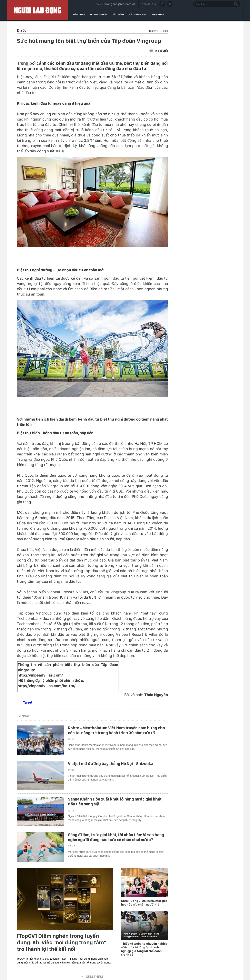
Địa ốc (22, 30)
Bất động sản (138, 14)
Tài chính (118, 14)
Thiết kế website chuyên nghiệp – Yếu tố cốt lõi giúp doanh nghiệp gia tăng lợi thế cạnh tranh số (144, 949)
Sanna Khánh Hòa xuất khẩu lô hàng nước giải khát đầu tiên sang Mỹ (115, 802)
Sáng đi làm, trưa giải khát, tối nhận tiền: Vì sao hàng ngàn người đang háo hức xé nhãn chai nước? (116, 837)
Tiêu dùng (79, 14)
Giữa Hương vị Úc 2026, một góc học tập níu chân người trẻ (144, 903)
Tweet (28, 703)
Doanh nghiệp (99, 14)
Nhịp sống (158, 14)
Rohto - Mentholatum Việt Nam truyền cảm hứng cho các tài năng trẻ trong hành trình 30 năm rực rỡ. (117, 730)
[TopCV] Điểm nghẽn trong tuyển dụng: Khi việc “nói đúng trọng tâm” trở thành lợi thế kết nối (62, 942)
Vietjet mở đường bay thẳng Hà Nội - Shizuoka (111, 764)
